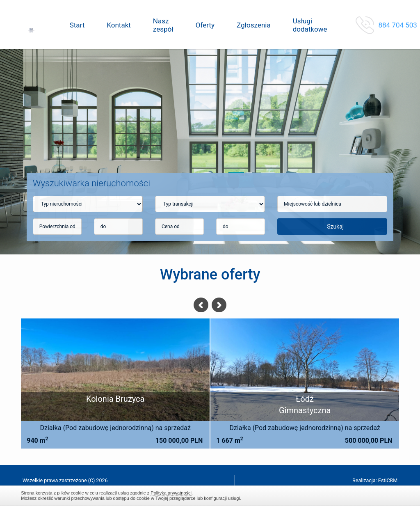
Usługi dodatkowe (310, 25)
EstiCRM (388, 480)
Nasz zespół (163, 25)
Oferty (205, 25)
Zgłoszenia (254, 25)
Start (77, 25)
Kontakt (119, 25)
